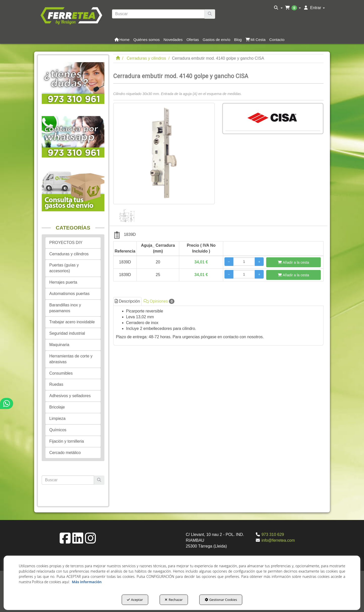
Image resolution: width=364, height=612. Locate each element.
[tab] (219, 324)
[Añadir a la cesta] (293, 262)
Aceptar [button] (135, 600)
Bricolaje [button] (57, 407)
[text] (158, 14)
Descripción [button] (127, 301)
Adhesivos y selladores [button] (70, 396)
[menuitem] (278, 8)
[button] (71, 15)
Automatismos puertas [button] (69, 294)
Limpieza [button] (57, 418)
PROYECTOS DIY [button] (66, 243)
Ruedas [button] (56, 384)
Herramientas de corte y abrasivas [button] (71, 359)
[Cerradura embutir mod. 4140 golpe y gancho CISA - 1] (127, 213)
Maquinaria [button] (59, 345)
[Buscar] (210, 14)
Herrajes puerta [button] (63, 282)
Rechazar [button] (174, 600)
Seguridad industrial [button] (67, 333)
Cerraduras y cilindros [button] (69, 254)
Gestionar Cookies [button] (221, 600)
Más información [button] (87, 582)
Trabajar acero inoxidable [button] (72, 322)
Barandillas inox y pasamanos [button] (65, 308)
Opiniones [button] (159, 301)
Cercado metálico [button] (65, 453)
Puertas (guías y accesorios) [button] (64, 268)
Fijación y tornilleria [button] (67, 441)
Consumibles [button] (61, 373)
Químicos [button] (58, 430)
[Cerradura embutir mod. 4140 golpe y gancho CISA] (164, 154)
